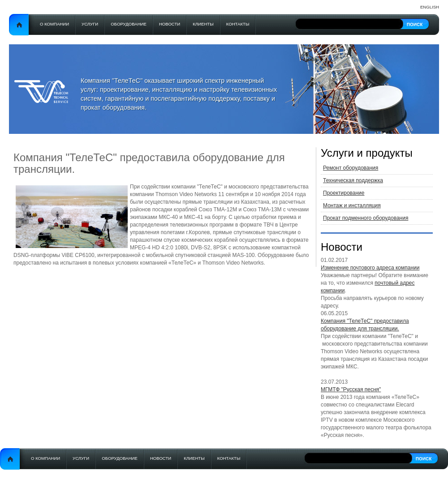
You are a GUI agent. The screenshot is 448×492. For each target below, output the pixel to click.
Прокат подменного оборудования (366, 218)
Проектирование (344, 193)
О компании (54, 24)
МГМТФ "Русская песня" (351, 389)
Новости (170, 24)
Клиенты (203, 24)
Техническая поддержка (353, 180)
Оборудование (129, 24)
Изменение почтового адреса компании (370, 268)
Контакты (238, 24)
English (430, 7)
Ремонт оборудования (351, 168)
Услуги (90, 24)
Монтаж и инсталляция (352, 205)
